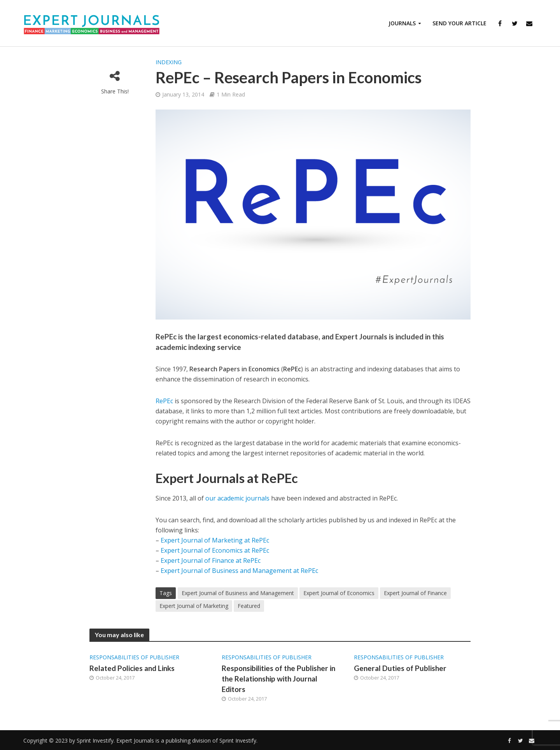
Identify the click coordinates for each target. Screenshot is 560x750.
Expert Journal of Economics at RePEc (215, 550)
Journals (402, 23)
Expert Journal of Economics (339, 593)
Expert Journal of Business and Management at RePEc (239, 571)
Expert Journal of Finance (415, 593)
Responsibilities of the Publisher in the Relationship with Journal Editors (278, 679)
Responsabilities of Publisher (134, 657)
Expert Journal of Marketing (194, 606)
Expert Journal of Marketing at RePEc (215, 540)
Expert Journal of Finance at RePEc (211, 560)
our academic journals (237, 498)
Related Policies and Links (132, 668)
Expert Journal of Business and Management (238, 593)
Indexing (169, 62)
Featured (249, 606)
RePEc (165, 401)
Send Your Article (459, 23)
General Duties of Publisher (400, 668)
